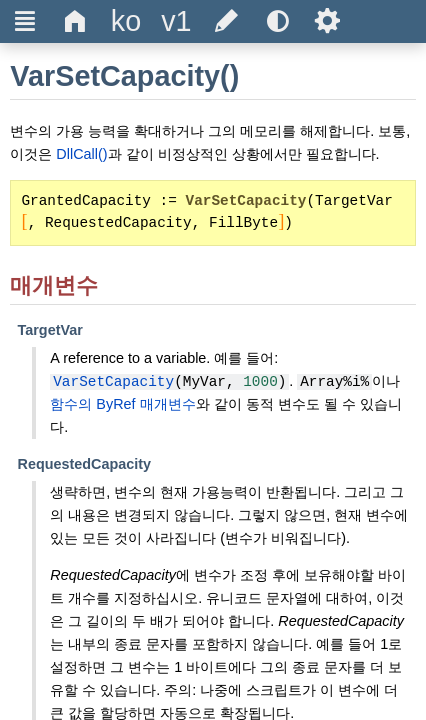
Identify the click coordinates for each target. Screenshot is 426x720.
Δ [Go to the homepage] (75, 21)
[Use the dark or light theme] (277, 21)
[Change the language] (126, 21)
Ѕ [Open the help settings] (327, 21)
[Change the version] (176, 21)
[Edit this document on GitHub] (227, 21)
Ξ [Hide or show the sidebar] (25, 21)
